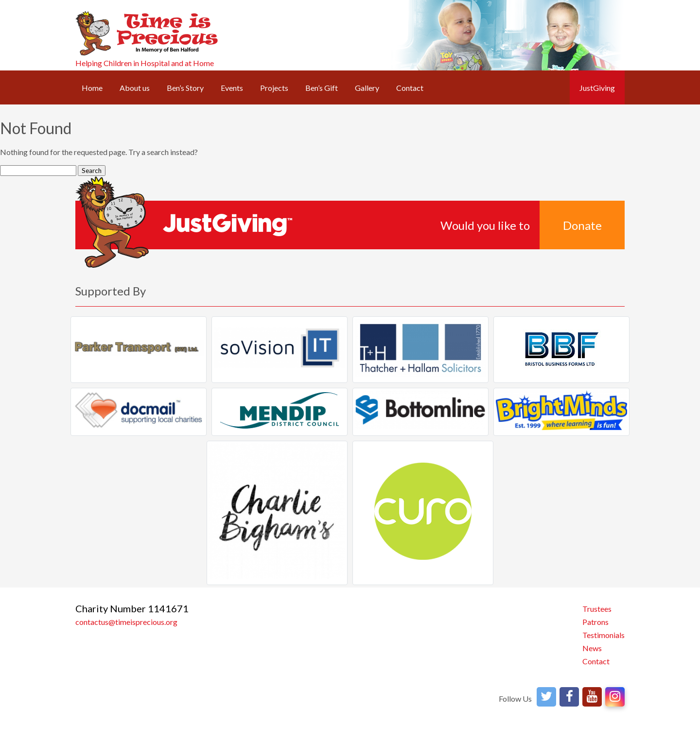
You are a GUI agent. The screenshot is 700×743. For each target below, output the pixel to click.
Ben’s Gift (322, 88)
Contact (410, 88)
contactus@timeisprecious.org (126, 622)
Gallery (367, 88)
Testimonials (604, 635)
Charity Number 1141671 (132, 608)
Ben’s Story (185, 88)
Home (92, 88)
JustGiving (597, 88)
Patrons (595, 622)
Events (232, 88)
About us (135, 88)
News (592, 648)
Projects (274, 88)
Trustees (597, 609)
